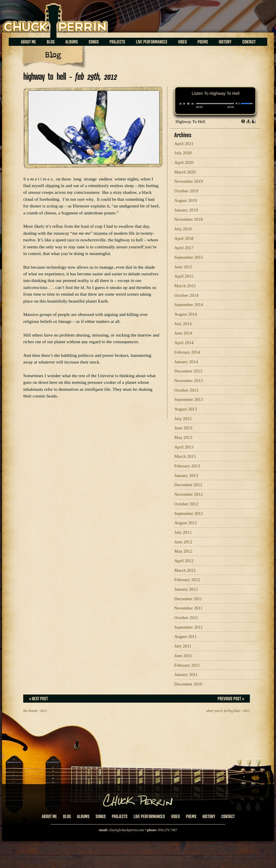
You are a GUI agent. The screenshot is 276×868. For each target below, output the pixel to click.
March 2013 (185, 456)
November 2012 (189, 494)
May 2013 (183, 437)
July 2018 (183, 229)
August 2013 (186, 409)
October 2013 (186, 390)
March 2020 (185, 172)
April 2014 (184, 343)
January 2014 (186, 362)
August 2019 (186, 200)
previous (180, 104)
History (225, 42)
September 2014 (189, 305)
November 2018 (189, 219)
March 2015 (185, 286)
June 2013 (183, 428)
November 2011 (188, 608)
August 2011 (186, 636)
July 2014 (183, 324)
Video (182, 42)
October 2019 (186, 191)
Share (254, 121)
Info (243, 121)
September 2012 (189, 513)
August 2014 (186, 314)
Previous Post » (231, 699)
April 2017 (184, 248)
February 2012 (187, 580)
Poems (203, 42)
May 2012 (183, 551)
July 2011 (183, 646)
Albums (72, 42)
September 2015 (189, 257)
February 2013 (187, 466)
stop (188, 104)
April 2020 (184, 162)
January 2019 (186, 210)
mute (238, 103)
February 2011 (187, 665)
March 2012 (185, 570)
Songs (94, 42)
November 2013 (189, 381)
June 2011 (183, 656)
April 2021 (184, 144)
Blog (51, 42)
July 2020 (183, 153)
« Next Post (38, 699)
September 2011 (189, 627)
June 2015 (183, 267)
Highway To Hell (190, 122)
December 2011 (188, 599)
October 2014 (186, 295)
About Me (28, 42)
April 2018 (184, 238)
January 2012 (186, 589)
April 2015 (184, 276)
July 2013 (183, 419)
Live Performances (152, 42)
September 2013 (189, 399)
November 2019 (189, 181)
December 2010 (188, 684)
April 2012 (184, 561)
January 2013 (186, 475)
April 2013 (184, 447)
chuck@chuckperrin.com (127, 830)
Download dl (248, 121)
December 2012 (188, 485)
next (193, 104)
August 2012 (186, 523)
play (184, 104)
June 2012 (183, 542)
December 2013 (188, 371)
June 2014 (183, 333)
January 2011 (186, 674)
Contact (249, 42)
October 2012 (186, 504)
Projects (117, 42)
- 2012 (35, 711)
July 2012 (183, 532)
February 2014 (187, 352)
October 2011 (186, 618)
